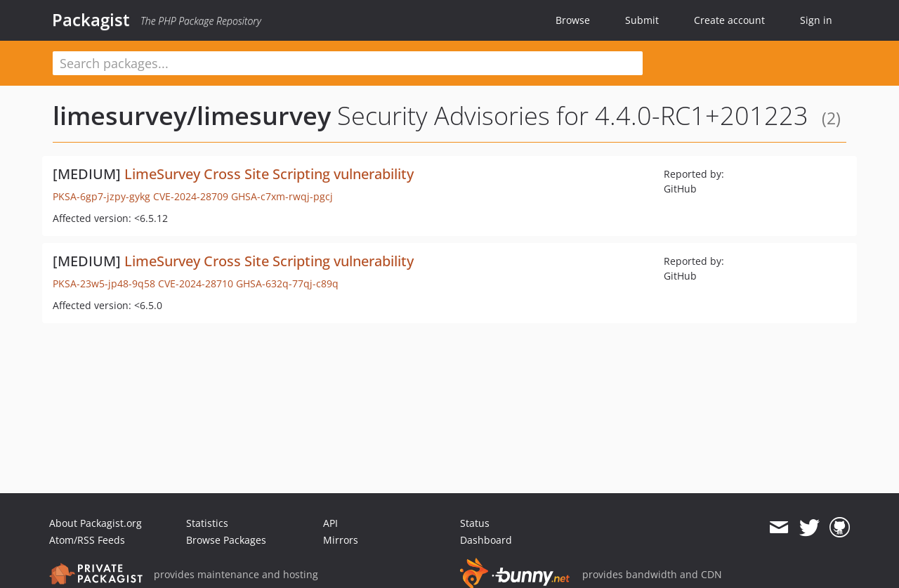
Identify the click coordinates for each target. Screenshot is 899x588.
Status (475, 523)
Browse (573, 20)
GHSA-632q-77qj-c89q (287, 283)
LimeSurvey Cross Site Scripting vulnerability (269, 174)
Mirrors (341, 540)
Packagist (91, 20)
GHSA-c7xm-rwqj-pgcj (282, 196)
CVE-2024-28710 (196, 283)
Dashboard (486, 540)
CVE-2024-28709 (191, 196)
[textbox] (348, 63)
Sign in (816, 20)
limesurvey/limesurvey (192, 116)
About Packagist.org (96, 523)
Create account (729, 20)
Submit (642, 20)
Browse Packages (226, 540)
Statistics (207, 523)
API (330, 523)
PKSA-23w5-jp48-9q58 (104, 283)
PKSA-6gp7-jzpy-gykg (101, 196)
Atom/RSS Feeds (87, 540)
